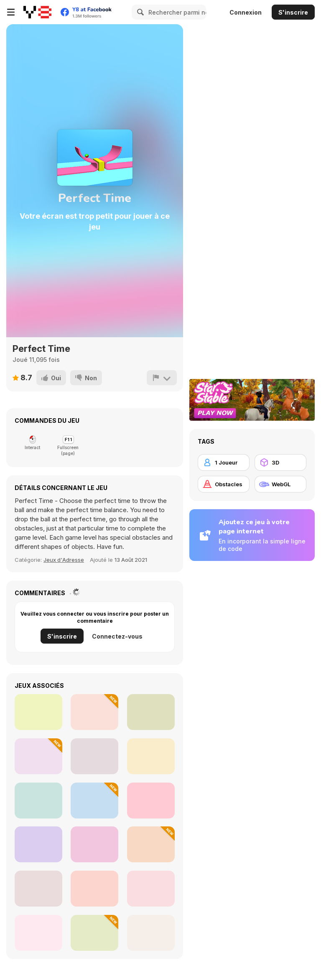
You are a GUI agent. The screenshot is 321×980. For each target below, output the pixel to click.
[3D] (280, 462)
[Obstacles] (224, 484)
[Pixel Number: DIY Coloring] (94, 933)
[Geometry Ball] (94, 889)
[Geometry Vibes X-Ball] (38, 889)
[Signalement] (162, 378)
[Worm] (151, 801)
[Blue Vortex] (38, 933)
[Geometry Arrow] (38, 712)
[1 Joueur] (224, 462)
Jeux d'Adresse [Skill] (64, 560)
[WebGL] (280, 484)
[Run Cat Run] (94, 801)
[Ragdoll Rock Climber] (151, 889)
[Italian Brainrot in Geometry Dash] (94, 756)
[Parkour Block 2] (151, 712)
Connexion (246, 12)
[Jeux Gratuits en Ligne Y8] (37, 12)
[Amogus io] (151, 756)
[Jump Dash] (94, 712)
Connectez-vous (117, 636)
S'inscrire (293, 12)
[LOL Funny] (38, 801)
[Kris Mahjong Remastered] (151, 933)
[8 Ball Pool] (38, 844)
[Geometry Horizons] (94, 844)
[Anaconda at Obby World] (38, 756)
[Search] (139, 12)
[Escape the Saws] (151, 844)
